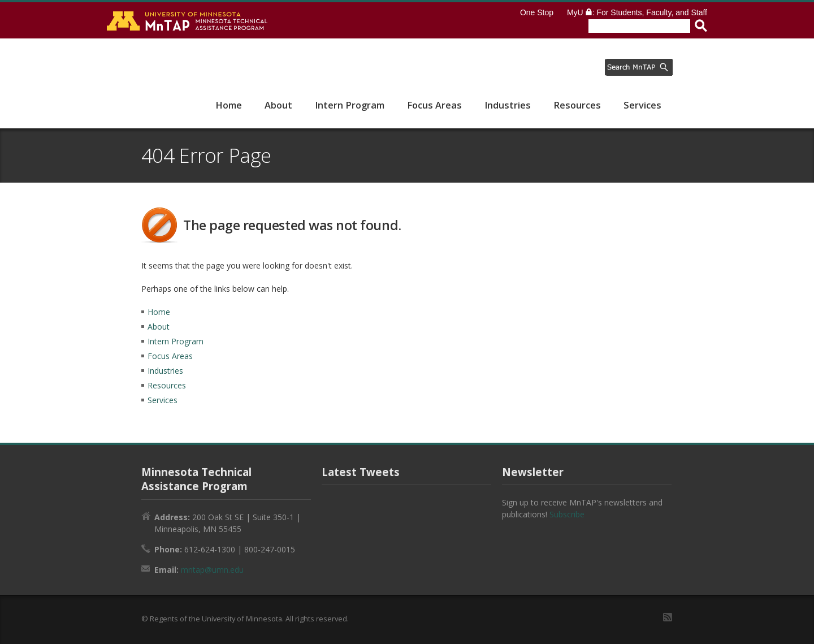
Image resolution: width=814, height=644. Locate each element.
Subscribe (567, 514)
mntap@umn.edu (212, 570)
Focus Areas (434, 105)
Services (642, 105)
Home (229, 105)
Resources (577, 105)
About (278, 105)
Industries (508, 105)
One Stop (537, 12)
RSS (668, 617)
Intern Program (350, 105)
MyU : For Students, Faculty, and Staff (637, 12)
